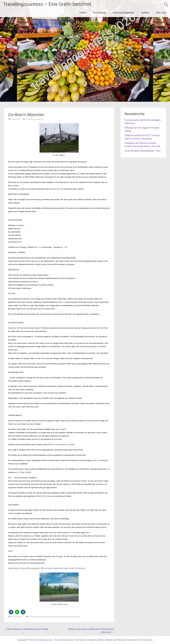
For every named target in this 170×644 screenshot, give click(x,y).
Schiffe (145, 13)
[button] (11, 612)
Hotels (83, 13)
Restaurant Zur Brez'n (70, 617)
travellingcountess (34, 119)
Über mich (161, 13)
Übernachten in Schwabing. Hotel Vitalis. (26, 629)
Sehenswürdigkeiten (124, 13)
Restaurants (100, 13)
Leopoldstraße (43, 617)
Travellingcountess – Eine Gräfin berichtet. (48, 4)
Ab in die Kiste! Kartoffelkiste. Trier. (143, 151)
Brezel (32, 617)
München (55, 617)
